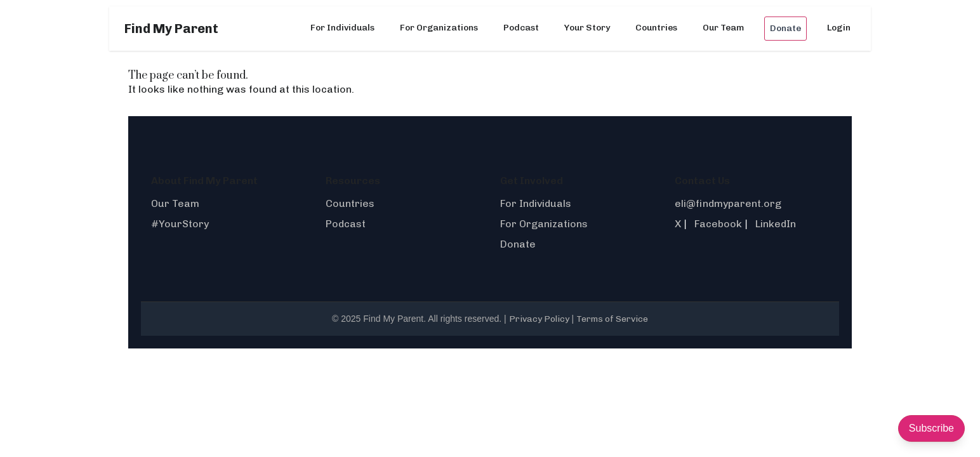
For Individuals (342, 28)
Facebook (718, 224)
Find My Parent (171, 29)
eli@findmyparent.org (728, 203)
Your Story (587, 28)
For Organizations (439, 28)
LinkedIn (776, 224)
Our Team (723, 28)
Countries (656, 28)
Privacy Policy (539, 319)
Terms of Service (612, 319)
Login (839, 28)
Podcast (521, 28)
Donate (785, 28)
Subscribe (931, 428)
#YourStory (180, 224)
